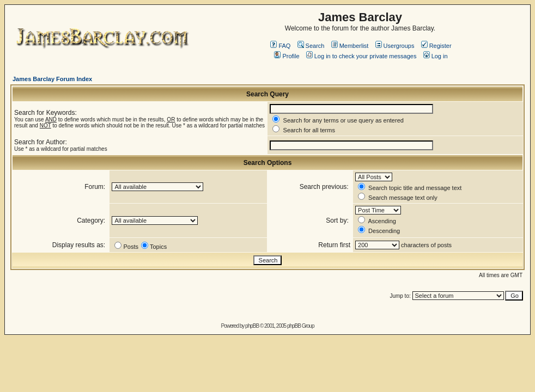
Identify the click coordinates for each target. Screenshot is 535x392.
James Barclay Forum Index (52, 79)
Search (311, 46)
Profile (287, 56)
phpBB (252, 326)
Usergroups (395, 46)
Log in (436, 56)
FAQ (280, 46)
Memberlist (350, 46)
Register (436, 46)
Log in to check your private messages (361, 56)
